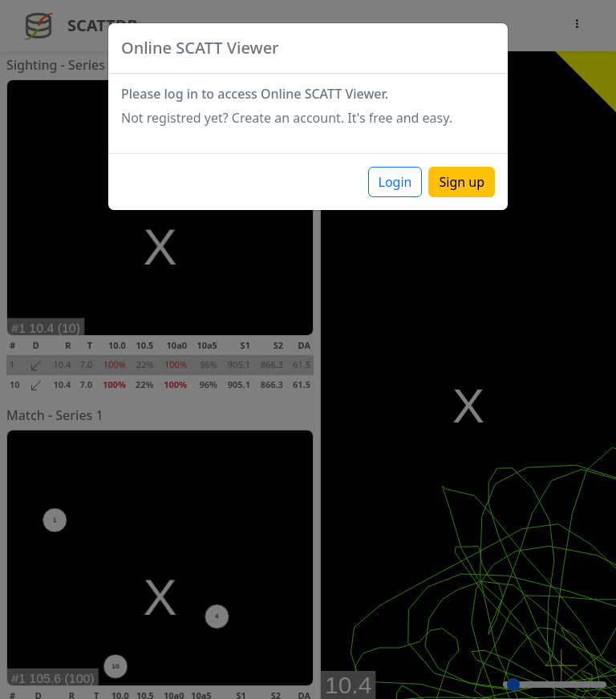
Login (395, 182)
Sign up (462, 182)
